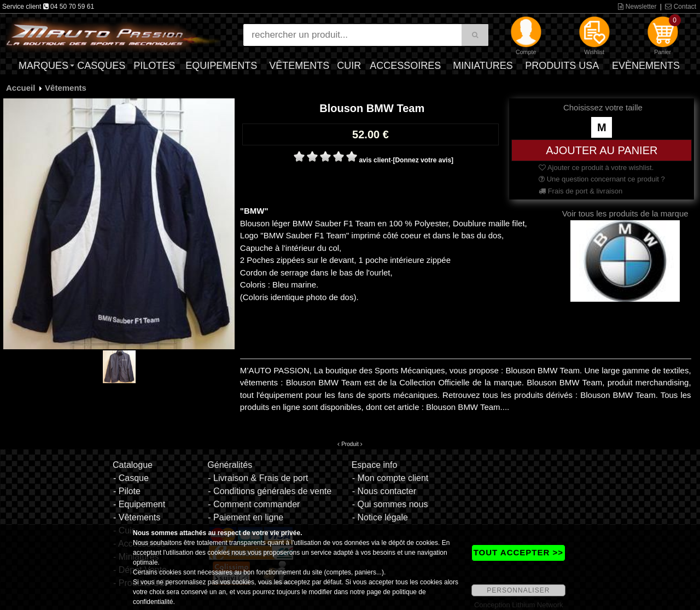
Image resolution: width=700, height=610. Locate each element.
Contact (681, 7)
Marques (43, 66)
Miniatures (483, 66)
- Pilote (127, 491)
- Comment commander (254, 504)
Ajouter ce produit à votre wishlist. (596, 168)
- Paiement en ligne (246, 517)
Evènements (646, 66)
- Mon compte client (390, 478)
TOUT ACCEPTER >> (518, 552)
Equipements (221, 66)
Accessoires (405, 66)
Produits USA (562, 66)
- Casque (131, 478)
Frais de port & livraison (581, 191)
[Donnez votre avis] (423, 160)
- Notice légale (380, 517)
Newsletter (637, 7)
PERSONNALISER (518, 590)
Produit (350, 444)
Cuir (349, 66)
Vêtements (299, 66)
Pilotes (154, 66)
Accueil (21, 88)
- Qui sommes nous (390, 504)
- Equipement (139, 504)
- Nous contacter (384, 491)
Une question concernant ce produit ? (602, 179)
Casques (101, 66)
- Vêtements (137, 517)
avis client (375, 160)
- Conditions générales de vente (270, 491)
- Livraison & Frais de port (258, 478)
